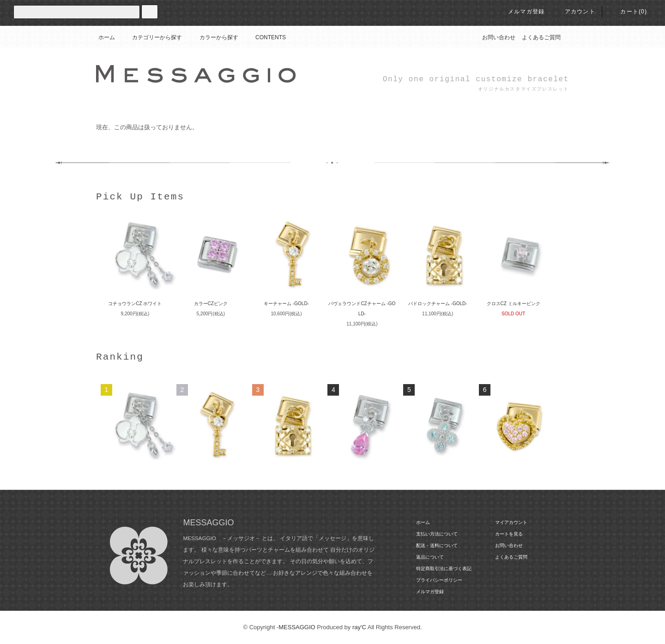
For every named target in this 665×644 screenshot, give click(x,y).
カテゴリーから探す (151, 37)
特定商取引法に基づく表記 (444, 569)
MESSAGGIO (297, 627)
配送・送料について (437, 545)
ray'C (359, 627)
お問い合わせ (499, 37)
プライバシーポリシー (439, 580)
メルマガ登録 (521, 12)
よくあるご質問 (541, 37)
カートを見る (509, 534)
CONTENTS (265, 37)
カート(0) (628, 12)
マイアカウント (511, 522)
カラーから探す (213, 37)
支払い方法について (437, 534)
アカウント (574, 12)
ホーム (107, 37)
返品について (430, 557)
